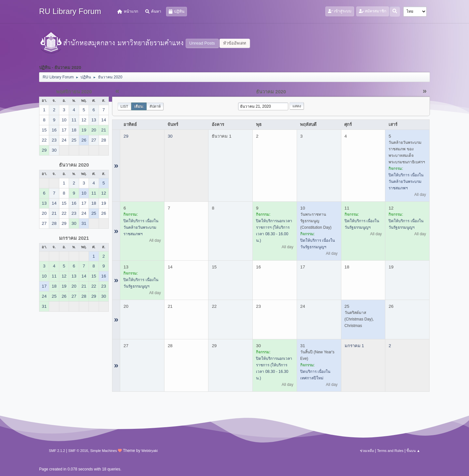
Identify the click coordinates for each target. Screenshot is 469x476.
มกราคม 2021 (74, 238)
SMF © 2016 (78, 451)
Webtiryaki (149, 451)
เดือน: (139, 106)
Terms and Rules (390, 451)
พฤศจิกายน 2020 (74, 92)
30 (170, 136)
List (124, 106)
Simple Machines (104, 451)
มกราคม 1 (354, 346)
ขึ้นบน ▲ (413, 451)
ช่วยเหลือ (367, 451)
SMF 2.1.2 (57, 451)
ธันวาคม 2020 (74, 165)
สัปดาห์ (155, 106)
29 (126, 136)
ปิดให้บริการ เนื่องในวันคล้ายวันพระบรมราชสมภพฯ (406, 182)
